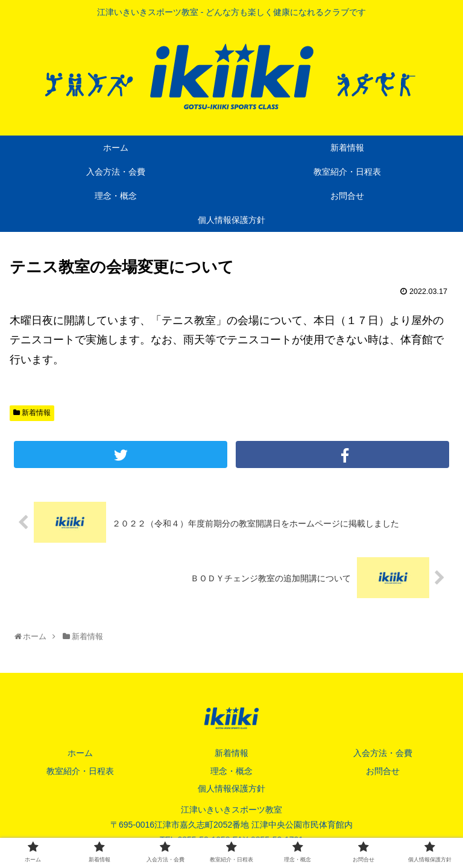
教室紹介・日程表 (80, 771)
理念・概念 (231, 771)
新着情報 (32, 413)
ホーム (80, 753)
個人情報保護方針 (231, 788)
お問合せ (383, 771)
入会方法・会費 (383, 753)
